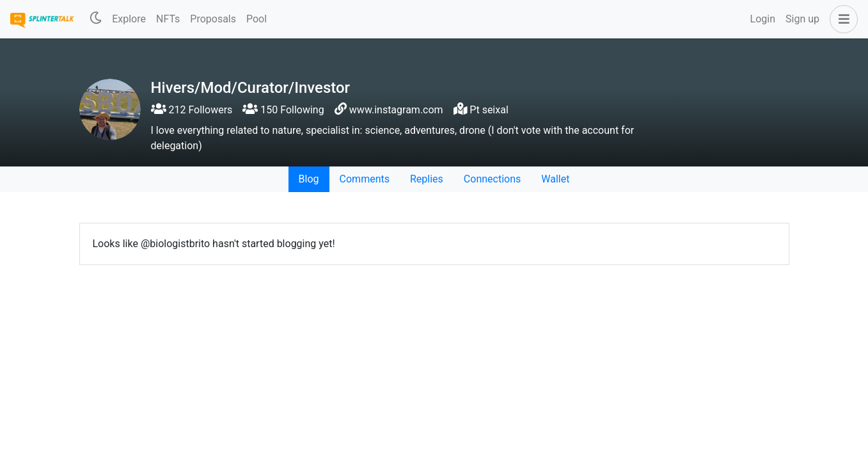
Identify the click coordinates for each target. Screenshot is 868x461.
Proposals (213, 19)
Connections (492, 179)
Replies (427, 179)
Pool (256, 19)
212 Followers (192, 110)
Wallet (555, 179)
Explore (129, 19)
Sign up (802, 19)
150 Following (283, 110)
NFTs (168, 19)
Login (763, 19)
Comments (365, 179)
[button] (841, 19)
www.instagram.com (396, 110)
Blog (309, 179)
